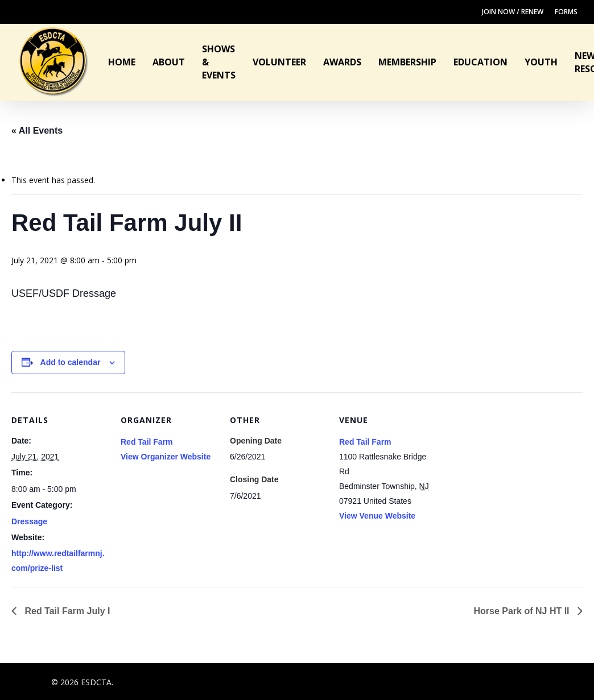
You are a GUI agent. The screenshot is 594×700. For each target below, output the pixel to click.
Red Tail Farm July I (66, 611)
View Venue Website (377, 516)
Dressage (29, 521)
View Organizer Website (166, 457)
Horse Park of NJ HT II (523, 611)
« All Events (37, 131)
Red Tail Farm (147, 442)
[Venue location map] (508, 471)
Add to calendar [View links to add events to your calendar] (71, 362)
